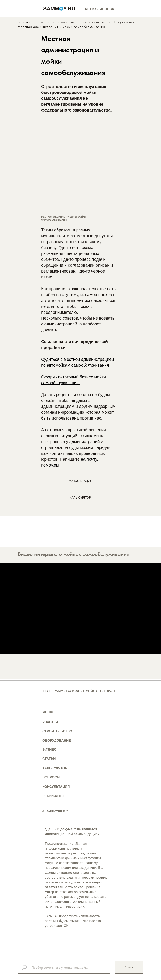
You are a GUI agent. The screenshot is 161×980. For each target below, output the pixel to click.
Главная (24, 22)
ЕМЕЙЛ (89, 691)
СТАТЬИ (49, 759)
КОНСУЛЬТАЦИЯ (56, 787)
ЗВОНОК (107, 9)
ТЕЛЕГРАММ (53, 691)
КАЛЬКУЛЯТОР (55, 768)
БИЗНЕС (49, 750)
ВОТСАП (73, 691)
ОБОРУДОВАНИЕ (57, 741)
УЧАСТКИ (50, 722)
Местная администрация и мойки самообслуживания (61, 27)
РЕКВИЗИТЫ (53, 796)
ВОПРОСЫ (51, 777)
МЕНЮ (48, 712)
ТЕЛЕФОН (106, 691)
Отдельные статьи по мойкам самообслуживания (96, 22)
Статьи (44, 22)
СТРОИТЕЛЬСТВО (57, 731)
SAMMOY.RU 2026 (57, 811)
